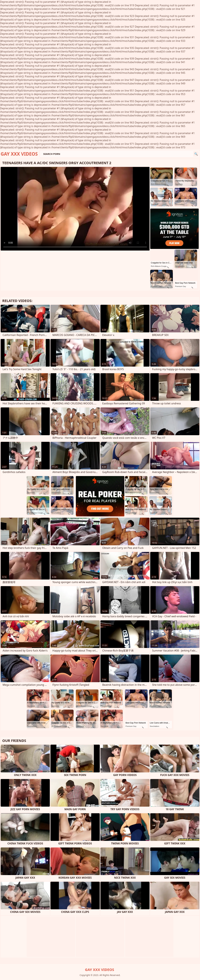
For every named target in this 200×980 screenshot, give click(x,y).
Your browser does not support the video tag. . (75, 209)
